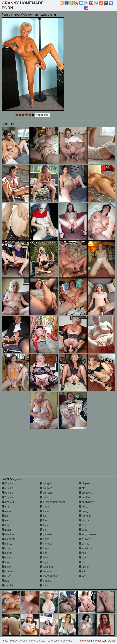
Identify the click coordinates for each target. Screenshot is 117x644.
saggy (84, 520)
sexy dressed (88, 534)
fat (43, 516)
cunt (44, 497)
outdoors (85, 493)
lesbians (47, 567)
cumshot (47, 493)
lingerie (46, 571)
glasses (46, 534)
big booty (8, 539)
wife (83, 571)
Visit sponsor (43, 115)
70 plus (7, 497)
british (7, 567)
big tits (7, 544)
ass (5, 516)
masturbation (49, 576)
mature (46, 581)
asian (6, 511)
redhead (85, 516)
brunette (8, 571)
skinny (84, 544)
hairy (45, 539)
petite (84, 507)
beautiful (8, 534)
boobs (7, 562)
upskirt (84, 567)
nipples (84, 483)
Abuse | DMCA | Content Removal (19, 641)
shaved (85, 539)
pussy (84, 511)
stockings (86, 558)
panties (85, 497)
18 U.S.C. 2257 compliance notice (55, 641)
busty (6, 576)
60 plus (7, 493)
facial (45, 511)
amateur (8, 502)
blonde (7, 553)
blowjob (8, 558)
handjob (46, 544)
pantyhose (86, 502)
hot (44, 553)
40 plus (7, 483)
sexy (83, 530)
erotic (45, 507)
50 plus (7, 488)
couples (46, 488)
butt (5, 581)
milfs (44, 585)
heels (45, 548)
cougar (46, 483)
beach (7, 530)
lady (44, 558)
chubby (7, 585)
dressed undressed (53, 502)
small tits (85, 548)
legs (44, 562)
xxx (82, 576)
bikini (6, 548)
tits (82, 562)
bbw (5, 525)
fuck (44, 525)
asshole (8, 520)
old (82, 488)
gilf (43, 530)
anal (6, 507)
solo (83, 553)
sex (82, 525)
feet (44, 520)
